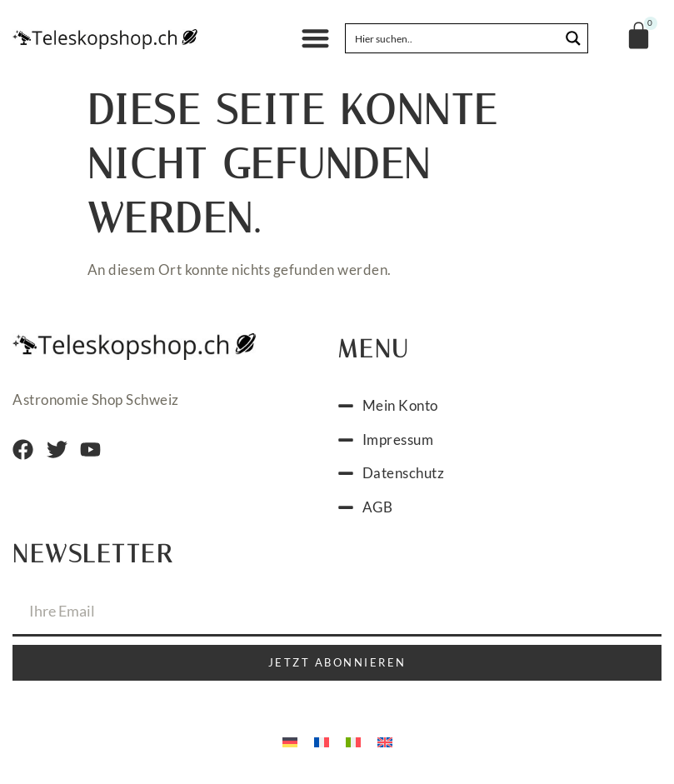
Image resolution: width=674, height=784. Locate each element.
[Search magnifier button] (573, 38)
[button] (315, 39)
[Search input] (453, 38)
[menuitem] (290, 741)
